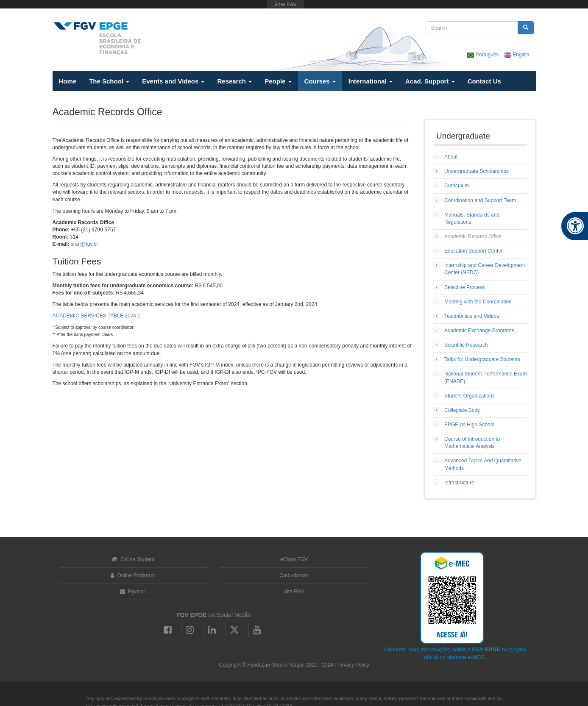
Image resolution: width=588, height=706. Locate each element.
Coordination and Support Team (480, 200)
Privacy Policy (353, 665)
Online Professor (133, 575)
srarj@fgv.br (85, 244)
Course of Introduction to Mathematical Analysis (472, 443)
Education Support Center (474, 251)
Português (483, 55)
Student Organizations (470, 396)
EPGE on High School (469, 425)
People (278, 81)
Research (234, 81)
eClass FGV (294, 559)
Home (68, 81)
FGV (286, 4)
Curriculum (457, 186)
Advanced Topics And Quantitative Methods (483, 464)
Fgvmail (133, 592)
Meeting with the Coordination (478, 302)
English (517, 55)
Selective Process (464, 287)
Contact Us (484, 81)
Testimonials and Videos (472, 316)
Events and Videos (173, 81)
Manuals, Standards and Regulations (472, 218)
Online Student (133, 559)
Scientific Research (466, 345)
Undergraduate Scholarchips (477, 171)
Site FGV (294, 592)
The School (109, 81)
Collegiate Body (462, 410)
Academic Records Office (473, 236)
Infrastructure (459, 483)
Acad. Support (430, 81)
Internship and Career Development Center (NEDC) (485, 269)
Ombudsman (294, 575)
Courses (320, 81)
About (451, 157)
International (371, 81)
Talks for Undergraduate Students (482, 359)
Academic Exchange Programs (479, 331)
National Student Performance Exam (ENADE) (486, 377)
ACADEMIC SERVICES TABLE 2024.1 (96, 316)
